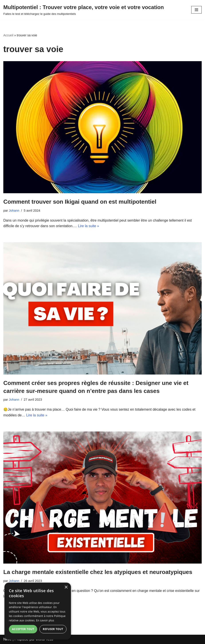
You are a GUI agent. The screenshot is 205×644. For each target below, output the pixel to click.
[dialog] (38, 611)
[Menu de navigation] (196, 10)
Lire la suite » (89, 226)
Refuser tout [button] (53, 629)
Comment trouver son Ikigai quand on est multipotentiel (80, 202)
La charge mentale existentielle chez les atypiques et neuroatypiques (98, 572)
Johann (14, 211)
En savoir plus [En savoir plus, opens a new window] (45, 620)
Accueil (8, 35)
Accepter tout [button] (23, 629)
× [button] (66, 587)
